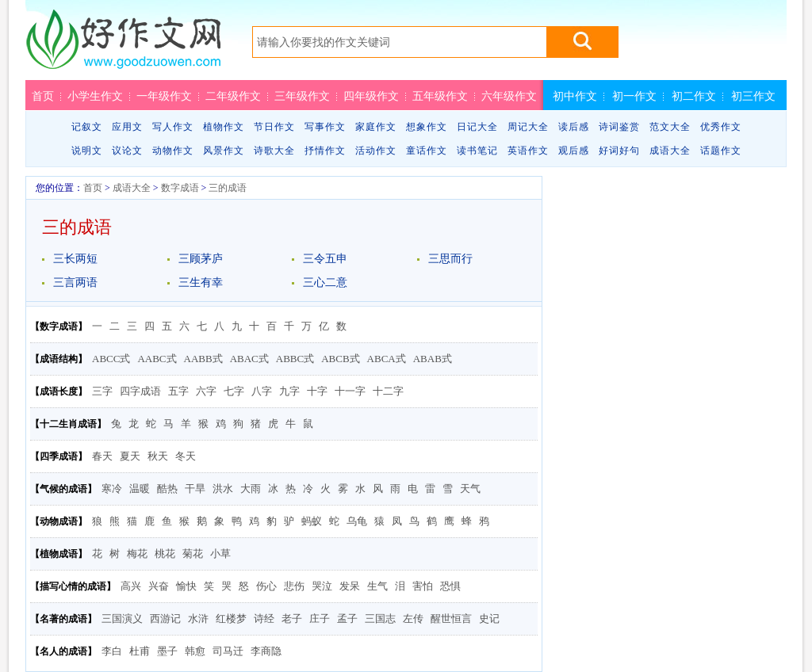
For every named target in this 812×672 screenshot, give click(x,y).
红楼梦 (231, 619)
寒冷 (112, 489)
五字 (178, 391)
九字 (289, 391)
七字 (234, 391)
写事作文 (325, 127)
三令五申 (325, 259)
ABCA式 (387, 359)
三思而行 (450, 259)
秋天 (158, 456)
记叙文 (87, 127)
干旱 (195, 489)
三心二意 (325, 283)
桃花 (165, 554)
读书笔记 (477, 151)
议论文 (127, 151)
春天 (102, 456)
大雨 (251, 489)
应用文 (127, 127)
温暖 (140, 489)
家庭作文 (376, 127)
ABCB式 (340, 359)
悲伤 (294, 586)
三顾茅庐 (201, 259)
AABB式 (203, 359)
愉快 (186, 586)
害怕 (423, 586)
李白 (112, 651)
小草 (220, 554)
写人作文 (173, 127)
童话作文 (427, 151)
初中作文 (575, 96)
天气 (470, 489)
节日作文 (274, 127)
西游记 (165, 619)
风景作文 (224, 151)
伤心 (266, 586)
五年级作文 (440, 96)
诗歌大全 (274, 151)
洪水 (223, 489)
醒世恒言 (451, 619)
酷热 (167, 489)
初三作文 (753, 96)
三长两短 (75, 259)
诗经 (264, 619)
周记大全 (528, 127)
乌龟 (357, 521)
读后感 (574, 127)
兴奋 (159, 586)
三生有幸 (201, 283)
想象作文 (427, 127)
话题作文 (721, 151)
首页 (43, 96)
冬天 (186, 456)
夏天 (130, 456)
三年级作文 (302, 96)
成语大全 (670, 151)
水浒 (198, 619)
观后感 (574, 151)
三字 (102, 391)
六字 (206, 391)
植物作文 (224, 127)
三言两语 (75, 283)
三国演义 (122, 619)
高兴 (131, 586)
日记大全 (477, 127)
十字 (317, 391)
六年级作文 (509, 96)
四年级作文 (371, 96)
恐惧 (450, 586)
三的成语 (228, 188)
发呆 (350, 586)
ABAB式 (433, 359)
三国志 (380, 619)
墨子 (167, 651)
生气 (377, 586)
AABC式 (157, 359)
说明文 (87, 151)
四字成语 (140, 391)
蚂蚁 (312, 521)
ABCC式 (111, 359)
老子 (292, 619)
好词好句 (619, 151)
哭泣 (322, 586)
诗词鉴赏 (619, 127)
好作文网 (123, 45)
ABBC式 (295, 359)
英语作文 (528, 151)
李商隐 (266, 651)
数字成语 (180, 188)
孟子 (347, 619)
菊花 (193, 554)
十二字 (388, 391)
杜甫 (140, 651)
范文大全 (670, 127)
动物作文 (173, 151)
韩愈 (195, 651)
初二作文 (694, 96)
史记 (489, 619)
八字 (262, 391)
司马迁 (228, 651)
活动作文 (376, 151)
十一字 (350, 391)
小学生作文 (95, 96)
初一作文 (634, 96)
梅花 (137, 554)
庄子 (320, 619)
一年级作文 (164, 96)
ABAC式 (249, 359)
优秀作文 (721, 127)
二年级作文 (233, 96)
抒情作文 (325, 151)
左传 (413, 619)
